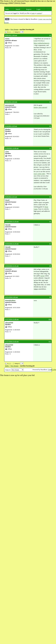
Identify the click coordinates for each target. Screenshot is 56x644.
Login (38, 9)
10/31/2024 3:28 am (11, 297)
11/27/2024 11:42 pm (12, 341)
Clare (7, 151)
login (33, 13)
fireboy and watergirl (40, 107)
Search (18, 9)
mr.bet (42, 276)
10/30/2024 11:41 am (12, 266)
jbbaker (8, 129)
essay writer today (40, 174)
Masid (7, 200)
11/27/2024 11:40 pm (12, 319)
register (39, 13)
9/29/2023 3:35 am (11, 197)
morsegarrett (10, 105)
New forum (14, 29)
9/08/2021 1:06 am (11, 35)
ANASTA (8, 269)
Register (29, 9)
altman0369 (9, 323)
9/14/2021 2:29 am (11, 126)
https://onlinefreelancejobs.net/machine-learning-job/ (42, 43)
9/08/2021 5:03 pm (11, 102)
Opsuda (8, 225)
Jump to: (14, 370)
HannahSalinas (10, 300)
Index (7, 9)
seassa (7, 38)
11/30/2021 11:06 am (12, 148)
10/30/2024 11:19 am (12, 221)
